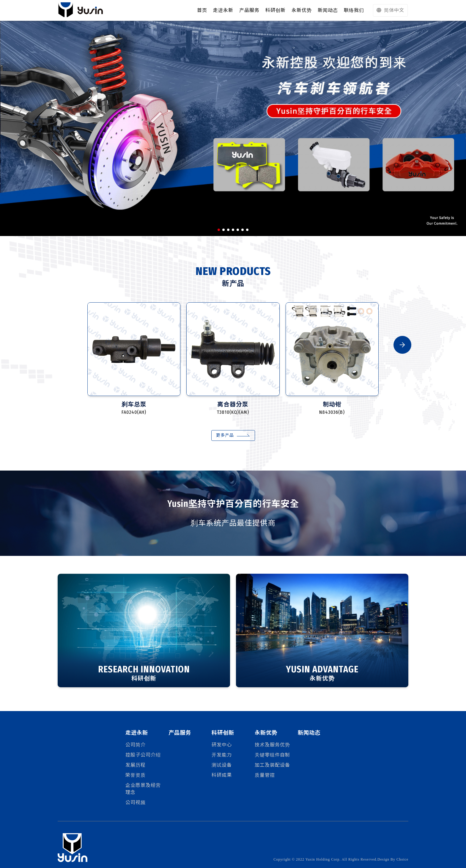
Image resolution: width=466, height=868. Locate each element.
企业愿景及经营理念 (143, 789)
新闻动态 (309, 733)
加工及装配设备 (272, 765)
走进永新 (223, 10)
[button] (219, 230)
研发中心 (222, 745)
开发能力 (222, 755)
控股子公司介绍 (143, 755)
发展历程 (136, 765)
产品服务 (180, 733)
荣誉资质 (136, 775)
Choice (402, 859)
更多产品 (225, 435)
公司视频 (136, 802)
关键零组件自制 (272, 755)
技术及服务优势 (272, 745)
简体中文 (390, 10)
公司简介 (136, 745)
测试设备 (222, 765)
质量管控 (265, 775)
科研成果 (222, 775)
